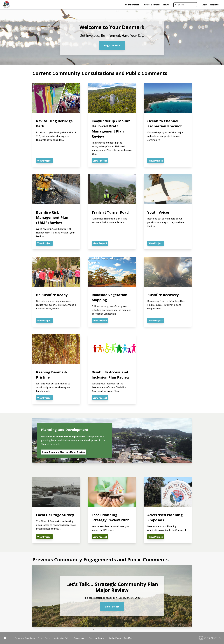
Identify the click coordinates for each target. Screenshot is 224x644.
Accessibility (80, 638)
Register (215, 5)
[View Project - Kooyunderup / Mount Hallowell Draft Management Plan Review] (112, 125)
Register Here (112, 45)
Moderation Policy (62, 638)
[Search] (185, 5)
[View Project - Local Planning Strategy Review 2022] (112, 510)
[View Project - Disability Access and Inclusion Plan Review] (112, 369)
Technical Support (97, 638)
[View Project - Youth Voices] (168, 212)
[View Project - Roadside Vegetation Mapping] (112, 292)
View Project (112, 607)
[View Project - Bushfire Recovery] (168, 292)
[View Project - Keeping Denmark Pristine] (56, 369)
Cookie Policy (115, 638)
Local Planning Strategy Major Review (64, 452)
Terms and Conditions (25, 638)
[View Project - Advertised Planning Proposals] (168, 510)
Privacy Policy (44, 638)
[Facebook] (5, 638)
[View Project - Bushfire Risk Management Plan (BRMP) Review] (56, 212)
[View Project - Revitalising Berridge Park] (56, 125)
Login (204, 5)
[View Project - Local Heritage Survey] (56, 510)
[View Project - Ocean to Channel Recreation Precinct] (168, 125)
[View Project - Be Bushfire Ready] (56, 292)
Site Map (128, 638)
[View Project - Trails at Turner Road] (112, 212)
